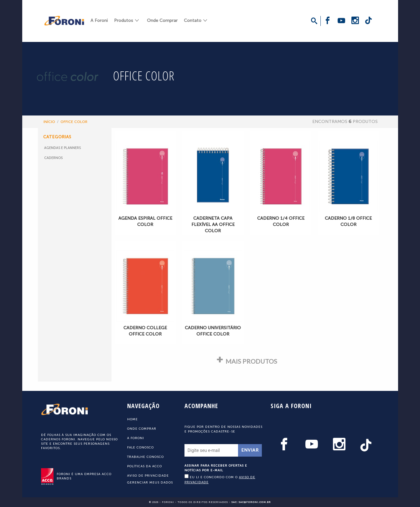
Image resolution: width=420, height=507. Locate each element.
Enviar (250, 450)
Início (49, 122)
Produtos (124, 20)
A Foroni (99, 20)
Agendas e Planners (62, 148)
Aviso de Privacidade (148, 476)
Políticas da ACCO (145, 466)
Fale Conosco (140, 448)
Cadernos (53, 158)
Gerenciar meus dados (150, 483)
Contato (193, 20)
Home (132, 419)
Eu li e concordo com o (220, 479)
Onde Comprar (162, 20)
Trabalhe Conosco (145, 457)
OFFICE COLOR (74, 122)
